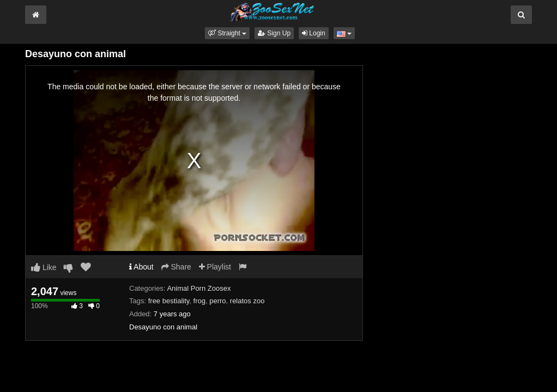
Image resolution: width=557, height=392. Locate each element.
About (141, 267)
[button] (227, 33)
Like (44, 267)
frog (199, 301)
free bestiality (169, 301)
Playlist (215, 267)
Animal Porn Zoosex (199, 288)
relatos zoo (247, 301)
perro (217, 301)
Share (176, 267)
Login (314, 33)
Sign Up (274, 33)
